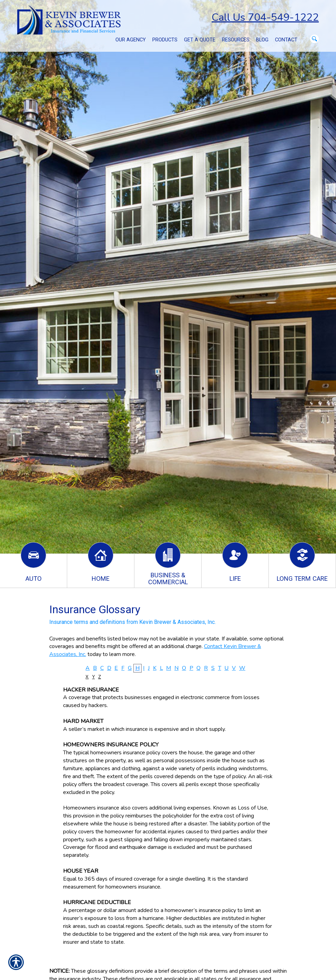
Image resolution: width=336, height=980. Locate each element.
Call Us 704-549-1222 (265, 17)
